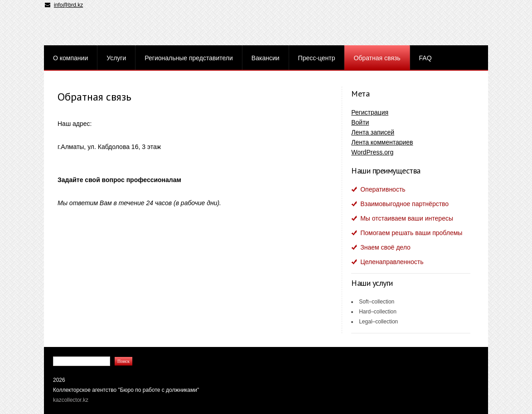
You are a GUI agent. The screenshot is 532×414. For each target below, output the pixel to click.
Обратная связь (377, 58)
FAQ (426, 58)
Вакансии (266, 58)
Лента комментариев (382, 142)
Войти (360, 122)
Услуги (116, 58)
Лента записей (373, 132)
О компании (70, 58)
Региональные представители (189, 58)
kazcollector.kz (71, 400)
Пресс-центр (317, 58)
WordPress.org (372, 152)
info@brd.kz (68, 5)
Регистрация (370, 112)
